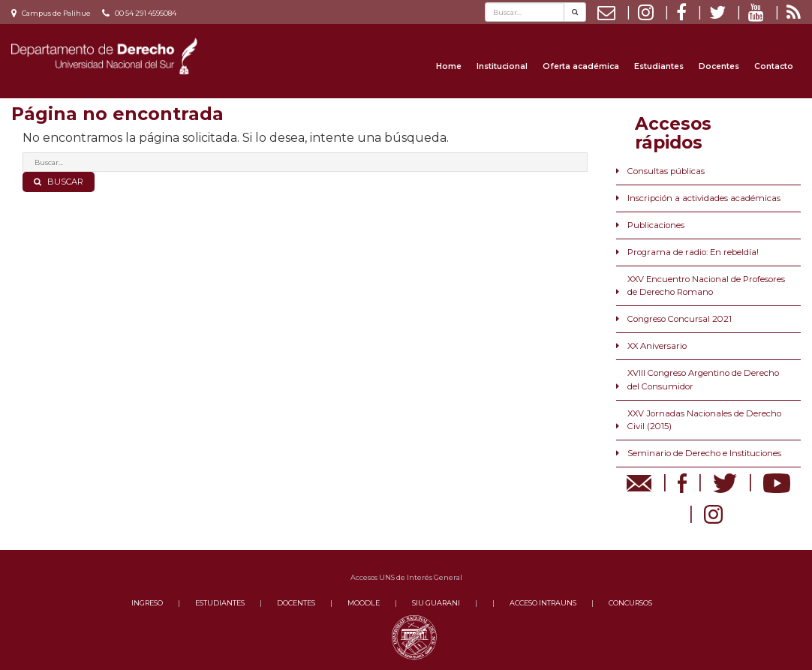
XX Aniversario (657, 346)
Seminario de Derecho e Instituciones (704, 453)
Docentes (719, 66)
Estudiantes (659, 66)
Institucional (502, 66)
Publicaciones (656, 225)
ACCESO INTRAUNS (543, 603)
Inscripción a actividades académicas (704, 198)
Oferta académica (581, 66)
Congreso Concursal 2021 (680, 319)
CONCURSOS (630, 603)
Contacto (774, 66)
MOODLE (364, 603)
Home (449, 66)
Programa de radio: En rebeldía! (693, 252)
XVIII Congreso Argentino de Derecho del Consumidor (703, 379)
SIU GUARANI (436, 603)
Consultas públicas (666, 171)
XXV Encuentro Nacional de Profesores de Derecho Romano (706, 285)
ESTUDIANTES (220, 603)
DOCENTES (296, 603)
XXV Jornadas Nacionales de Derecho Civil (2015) (704, 420)
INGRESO (147, 603)
